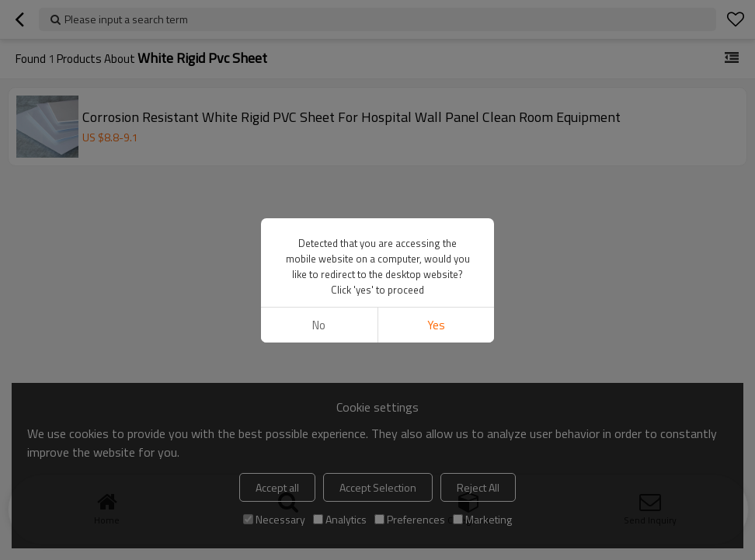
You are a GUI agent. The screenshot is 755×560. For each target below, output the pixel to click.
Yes (436, 325)
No (319, 325)
